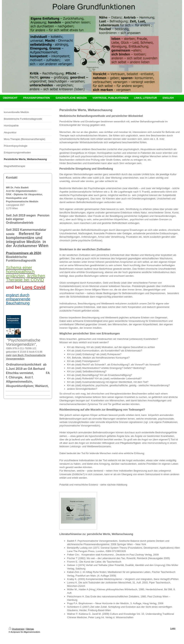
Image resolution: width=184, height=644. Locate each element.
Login (173, 628)
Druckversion (16, 629)
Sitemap (30, 629)
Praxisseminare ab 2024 (23, 253)
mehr (9, 355)
